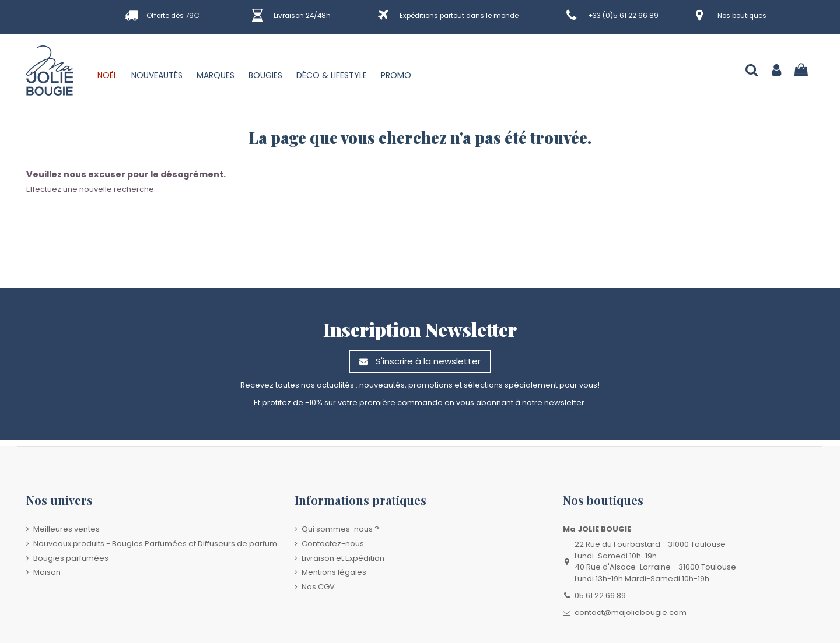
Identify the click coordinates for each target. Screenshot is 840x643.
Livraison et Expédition (343, 558)
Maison (47, 572)
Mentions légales (334, 572)
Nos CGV (318, 587)
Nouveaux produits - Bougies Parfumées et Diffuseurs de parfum (155, 544)
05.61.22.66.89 (600, 595)
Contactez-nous (333, 544)
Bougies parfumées (71, 558)
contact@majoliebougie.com (631, 612)
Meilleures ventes (66, 529)
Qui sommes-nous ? (340, 529)
